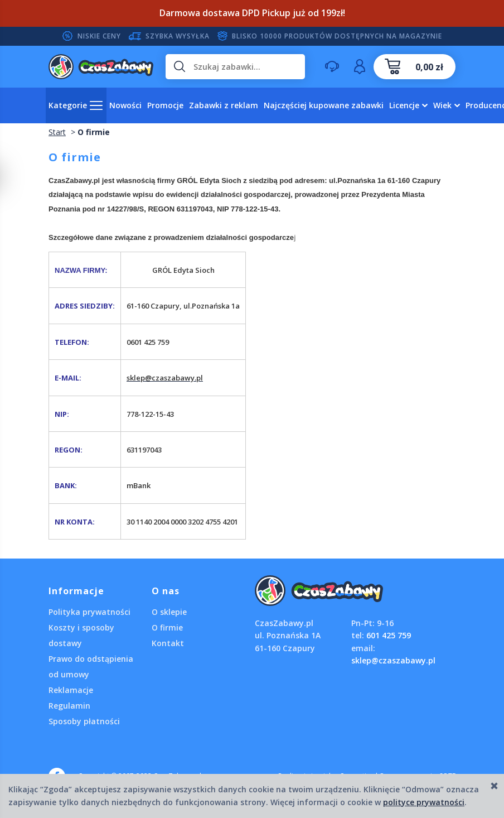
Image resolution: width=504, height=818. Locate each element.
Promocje (165, 105)
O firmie (167, 627)
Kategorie (68, 105)
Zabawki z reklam (224, 105)
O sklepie (169, 612)
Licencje (404, 105)
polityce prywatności (424, 802)
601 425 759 (389, 635)
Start (57, 132)
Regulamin (69, 706)
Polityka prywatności (89, 612)
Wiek (442, 105)
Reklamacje (71, 690)
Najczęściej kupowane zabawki (324, 105)
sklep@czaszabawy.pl (393, 660)
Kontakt (168, 643)
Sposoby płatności (84, 721)
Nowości (125, 105)
